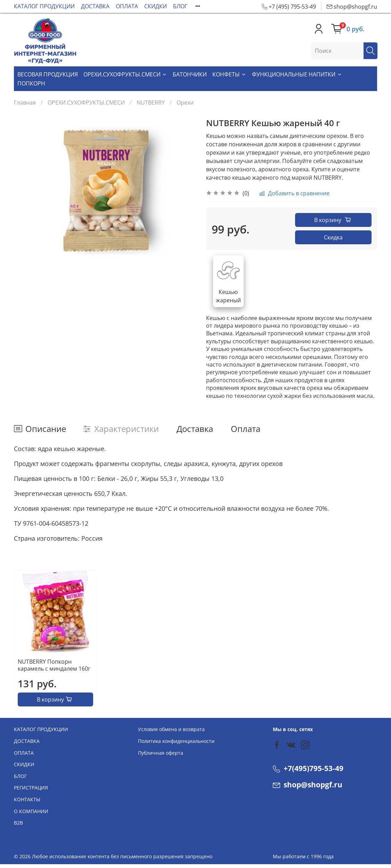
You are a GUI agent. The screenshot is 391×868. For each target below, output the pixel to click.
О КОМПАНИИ (31, 811)
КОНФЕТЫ (229, 74)
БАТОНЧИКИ (190, 74)
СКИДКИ (156, 6)
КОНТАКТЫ (27, 799)
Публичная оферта (161, 753)
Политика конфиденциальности (176, 741)
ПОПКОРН (31, 83)
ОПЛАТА (127, 6)
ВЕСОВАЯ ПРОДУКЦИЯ (48, 74)
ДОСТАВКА (95, 6)
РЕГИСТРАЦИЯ (31, 788)
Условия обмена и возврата (171, 729)
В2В (18, 823)
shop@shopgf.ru (308, 785)
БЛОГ (180, 6)
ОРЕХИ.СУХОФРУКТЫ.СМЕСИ (125, 74)
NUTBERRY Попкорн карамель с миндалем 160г (54, 665)
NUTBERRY (151, 103)
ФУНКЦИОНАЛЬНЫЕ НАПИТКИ (297, 74)
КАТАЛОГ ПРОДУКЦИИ (44, 6)
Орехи (185, 103)
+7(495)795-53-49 (308, 768)
